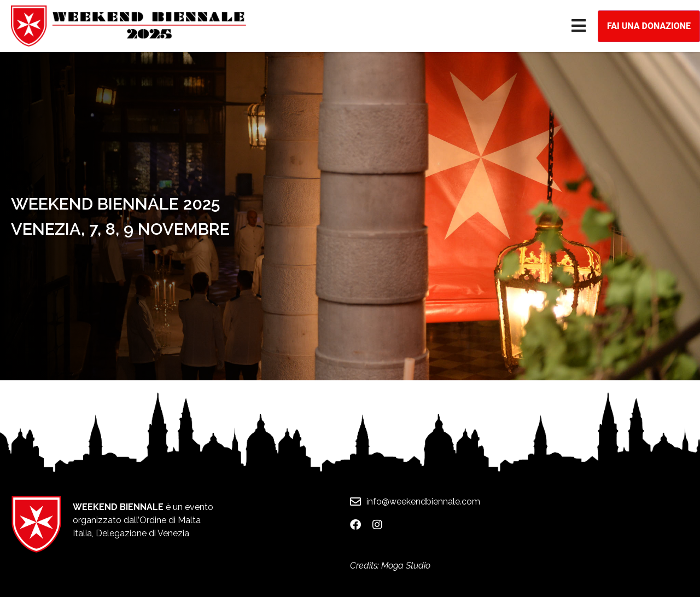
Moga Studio (406, 566)
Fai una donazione (649, 26)
